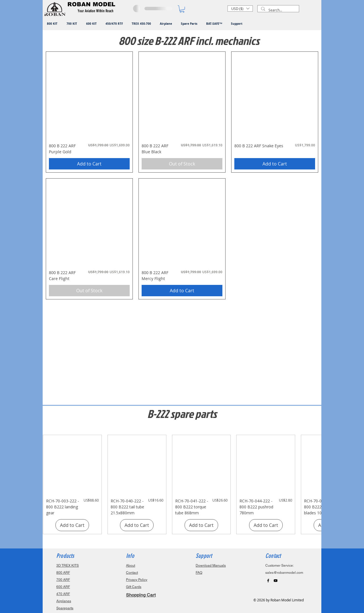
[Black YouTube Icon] (276, 581)
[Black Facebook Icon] (268, 581)
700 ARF (63, 580)
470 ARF (63, 594)
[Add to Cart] (89, 164)
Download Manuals (211, 566)
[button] (97, 11)
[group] (182, 484)
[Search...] (278, 10)
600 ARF (63, 587)
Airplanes (64, 601)
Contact (132, 573)
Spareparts (65, 608)
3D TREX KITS (68, 566)
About (131, 566)
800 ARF (63, 573)
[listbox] (240, 9)
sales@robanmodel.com (284, 573)
